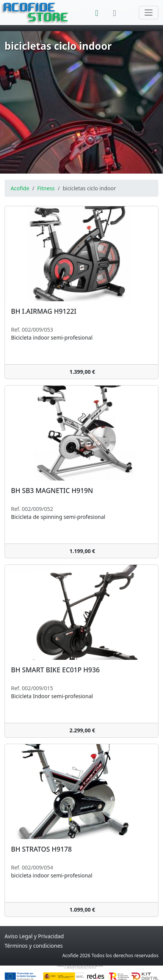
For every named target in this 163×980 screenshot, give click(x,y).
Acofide (20, 188)
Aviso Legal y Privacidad (34, 936)
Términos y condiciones (34, 946)
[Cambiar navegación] (149, 13)
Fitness (46, 188)
